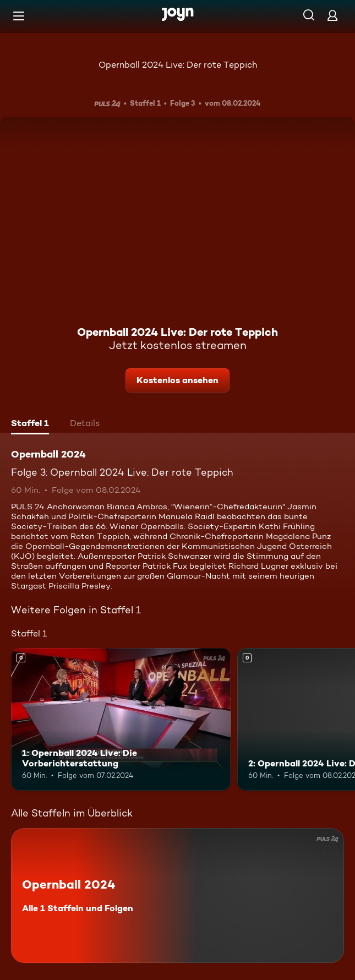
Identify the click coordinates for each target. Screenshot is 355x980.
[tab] (30, 424)
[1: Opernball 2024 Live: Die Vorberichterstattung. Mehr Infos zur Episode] (121, 720)
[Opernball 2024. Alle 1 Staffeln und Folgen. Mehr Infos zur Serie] (177, 895)
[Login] (332, 15)
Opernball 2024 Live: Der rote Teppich (178, 65)
